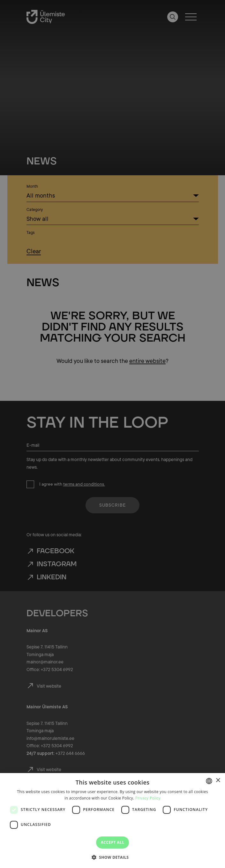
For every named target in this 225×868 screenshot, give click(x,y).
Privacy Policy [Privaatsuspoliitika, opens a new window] (148, 798)
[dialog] (112, 821)
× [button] (218, 781)
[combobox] (209, 781)
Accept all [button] (113, 842)
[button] (113, 857)
